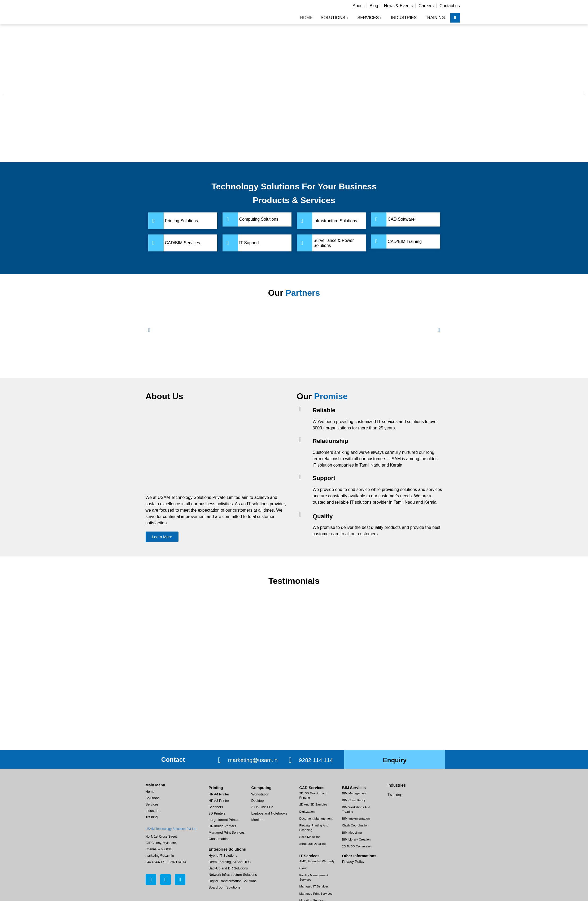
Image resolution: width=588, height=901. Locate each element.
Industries (404, 18)
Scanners (216, 807)
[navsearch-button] (455, 18)
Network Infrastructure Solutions (233, 875)
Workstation (260, 794)
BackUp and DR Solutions (228, 868)
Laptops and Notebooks (269, 813)
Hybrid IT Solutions (223, 856)
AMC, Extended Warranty (317, 861)
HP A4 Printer (219, 794)
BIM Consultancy (354, 800)
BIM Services (354, 788)
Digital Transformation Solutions (233, 881)
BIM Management (354, 793)
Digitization (307, 812)
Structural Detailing (313, 844)
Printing (216, 788)
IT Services (310, 856)
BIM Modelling (352, 833)
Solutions (334, 18)
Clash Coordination (355, 825)
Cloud (304, 868)
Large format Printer (224, 820)
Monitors (258, 820)
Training (435, 18)
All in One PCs (262, 807)
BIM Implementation (356, 819)
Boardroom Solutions (225, 887)
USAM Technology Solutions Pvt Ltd (171, 829)
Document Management (316, 819)
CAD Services (312, 788)
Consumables (219, 839)
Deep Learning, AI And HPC (230, 862)
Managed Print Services (227, 832)
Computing (262, 788)
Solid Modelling (310, 837)
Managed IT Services (314, 886)
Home (306, 18)
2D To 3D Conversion (357, 846)
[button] (4, 93)
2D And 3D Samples (313, 804)
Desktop (258, 801)
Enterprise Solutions (227, 849)
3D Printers (217, 813)
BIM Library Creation (356, 839)
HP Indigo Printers (223, 826)
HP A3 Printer (219, 801)
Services (369, 18)
